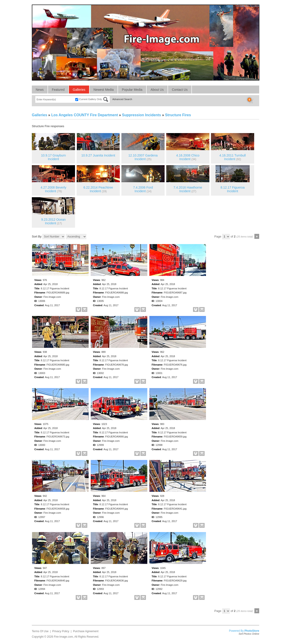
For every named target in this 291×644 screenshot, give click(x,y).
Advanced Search (122, 99)
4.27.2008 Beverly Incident (54, 189)
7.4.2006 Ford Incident (143, 189)
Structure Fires (178, 115)
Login (230, 6)
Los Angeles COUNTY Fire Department (84, 115)
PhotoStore (252, 631)
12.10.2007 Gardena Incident (143, 157)
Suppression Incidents (142, 115)
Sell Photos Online (249, 634)
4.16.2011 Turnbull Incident (233, 157)
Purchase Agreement (86, 631)
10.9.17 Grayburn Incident (54, 157)
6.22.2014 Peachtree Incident (98, 189)
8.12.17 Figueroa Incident (233, 189)
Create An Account (248, 6)
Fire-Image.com (63, 637)
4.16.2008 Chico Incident (188, 157)
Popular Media (132, 90)
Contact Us (180, 90)
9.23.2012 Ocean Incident (53, 221)
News (40, 90)
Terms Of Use (40, 631)
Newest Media (104, 90)
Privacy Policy (61, 631)
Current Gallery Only (90, 99)
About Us (157, 90)
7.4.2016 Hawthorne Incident (188, 189)
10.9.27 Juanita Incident (98, 155)
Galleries (79, 90)
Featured (58, 90)
